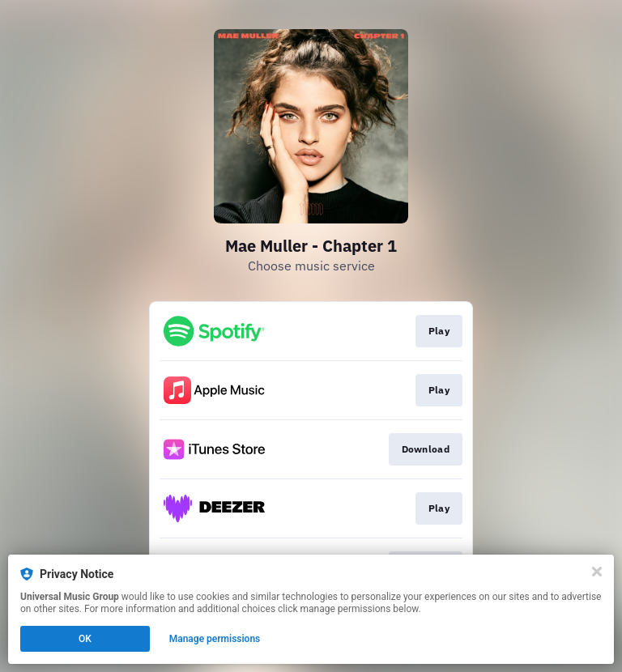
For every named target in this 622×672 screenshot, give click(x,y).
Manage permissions (215, 639)
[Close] (597, 572)
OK (85, 639)
